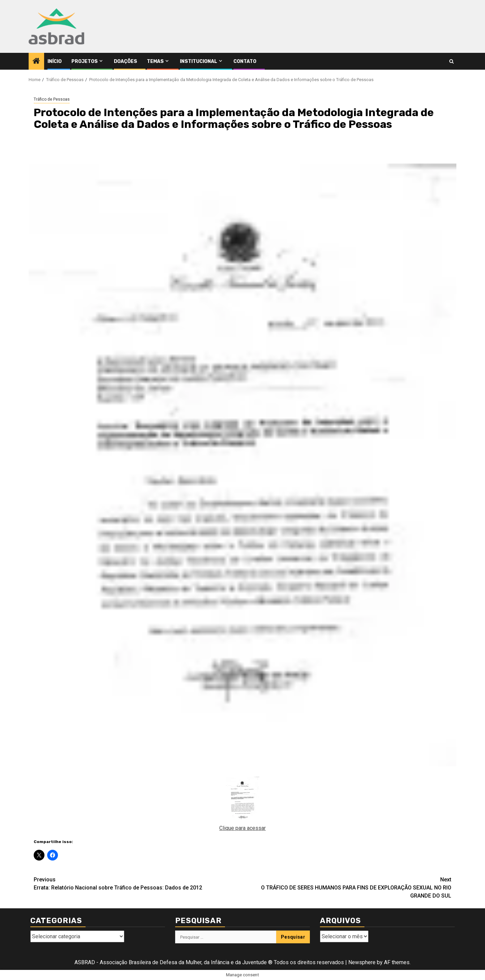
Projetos (85, 61)
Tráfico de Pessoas (52, 99)
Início (55, 61)
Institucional (199, 61)
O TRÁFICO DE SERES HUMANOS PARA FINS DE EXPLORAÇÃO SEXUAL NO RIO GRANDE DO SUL (347, 887)
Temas (155, 61)
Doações (125, 61)
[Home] (36, 62)
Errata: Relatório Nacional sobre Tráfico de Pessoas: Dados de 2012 (138, 883)
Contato (245, 61)
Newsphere (362, 962)
